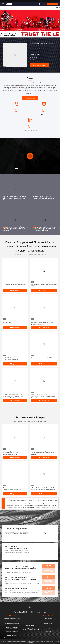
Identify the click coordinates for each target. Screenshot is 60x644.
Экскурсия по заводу (48, 621)
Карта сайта (48, 631)
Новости (48, 626)
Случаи (48, 629)
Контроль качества (48, 624)
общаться (53, 4)
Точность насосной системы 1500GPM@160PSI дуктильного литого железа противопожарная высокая (31, 503)
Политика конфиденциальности (48, 634)
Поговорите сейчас (40, 65)
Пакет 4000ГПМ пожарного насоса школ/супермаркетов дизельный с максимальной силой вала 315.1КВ (31, 501)
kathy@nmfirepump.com (41, 1)
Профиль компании (48, 618)
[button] (22, 36)
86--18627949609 (54, 1)
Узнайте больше (30, 98)
